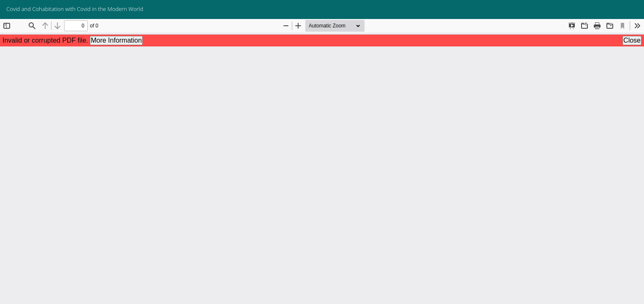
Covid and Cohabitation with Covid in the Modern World (75, 9)
